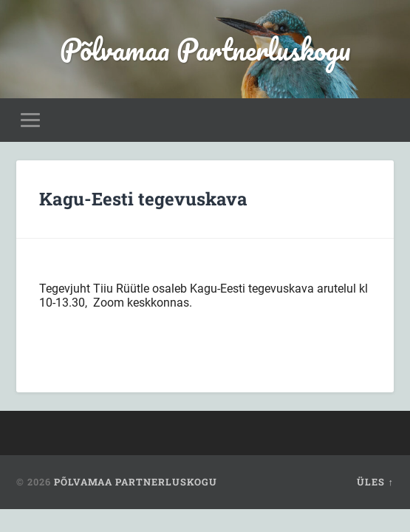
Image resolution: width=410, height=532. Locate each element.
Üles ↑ (375, 482)
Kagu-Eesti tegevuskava (143, 199)
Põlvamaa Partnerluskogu (205, 49)
